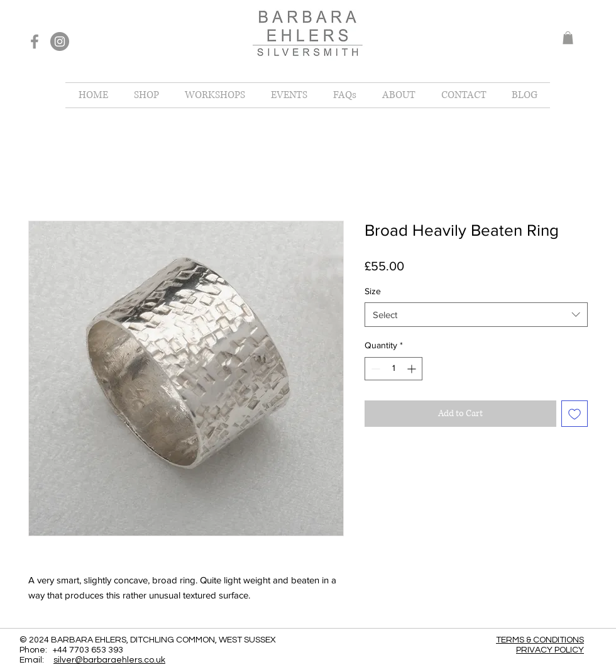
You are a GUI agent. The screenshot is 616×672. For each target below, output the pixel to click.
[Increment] (413, 369)
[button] (568, 38)
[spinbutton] (393, 369)
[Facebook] (35, 41)
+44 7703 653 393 (88, 650)
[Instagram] (60, 41)
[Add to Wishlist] (575, 414)
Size (373, 291)
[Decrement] (374, 369)
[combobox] (476, 315)
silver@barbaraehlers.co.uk (109, 660)
